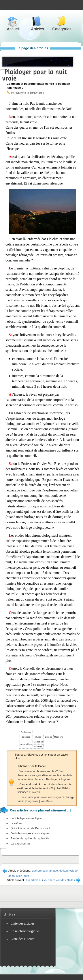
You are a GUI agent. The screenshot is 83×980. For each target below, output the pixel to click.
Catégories (62, 21)
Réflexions (26, 732)
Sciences (26, 737)
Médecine (59, 737)
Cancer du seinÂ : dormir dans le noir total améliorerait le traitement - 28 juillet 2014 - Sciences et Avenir (44, 788)
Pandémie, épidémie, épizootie (30, 838)
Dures (38, 737)
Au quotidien (26, 744)
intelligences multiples (27, 818)
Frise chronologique (25, 931)
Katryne (21, 93)
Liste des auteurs (23, 939)
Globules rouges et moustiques (30, 833)
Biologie (48, 737)
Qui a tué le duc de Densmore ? (31, 828)
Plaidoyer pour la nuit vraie (34, 75)
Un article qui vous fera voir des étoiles (51, 880)
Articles (38, 21)
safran (16, 823)
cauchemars (21, 844)
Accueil (13, 21)
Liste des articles (23, 923)
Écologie (38, 746)
